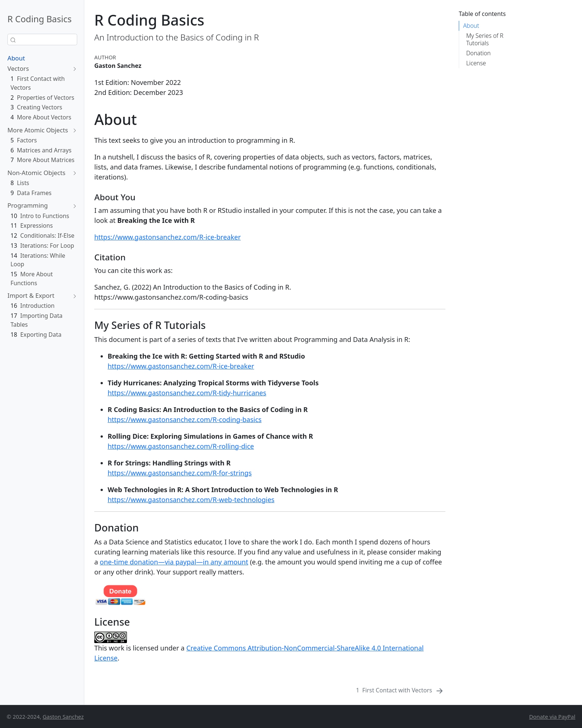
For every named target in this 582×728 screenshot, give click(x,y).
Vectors (18, 68)
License (476, 63)
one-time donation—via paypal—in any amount (174, 562)
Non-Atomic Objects (36, 173)
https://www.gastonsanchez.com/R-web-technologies (191, 500)
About (16, 58)
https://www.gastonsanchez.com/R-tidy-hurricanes (187, 393)
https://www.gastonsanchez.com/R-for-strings (180, 473)
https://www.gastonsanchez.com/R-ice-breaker (168, 237)
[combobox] (42, 39)
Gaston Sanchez (63, 717)
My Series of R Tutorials (485, 39)
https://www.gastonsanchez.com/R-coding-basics (185, 419)
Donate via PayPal (552, 717)
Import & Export (31, 295)
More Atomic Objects (38, 130)
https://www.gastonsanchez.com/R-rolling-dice (181, 446)
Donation (478, 53)
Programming (28, 205)
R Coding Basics (40, 19)
